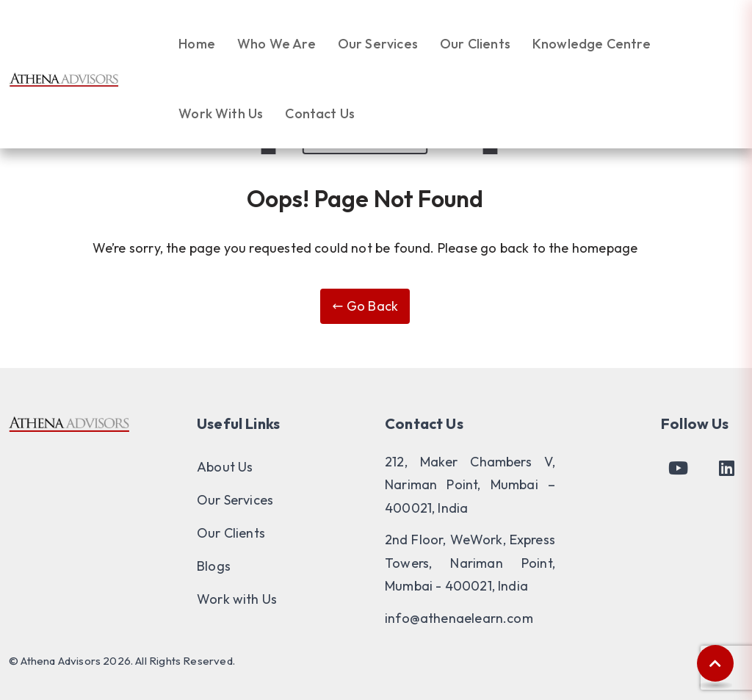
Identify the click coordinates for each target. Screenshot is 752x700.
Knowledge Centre (592, 44)
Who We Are (276, 44)
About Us (225, 467)
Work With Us (221, 113)
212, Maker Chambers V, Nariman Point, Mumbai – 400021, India (470, 485)
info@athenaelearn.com (459, 618)
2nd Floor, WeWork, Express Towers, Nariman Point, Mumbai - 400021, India (470, 563)
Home (197, 44)
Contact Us (320, 113)
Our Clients (475, 44)
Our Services (378, 44)
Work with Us (237, 599)
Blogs (214, 566)
